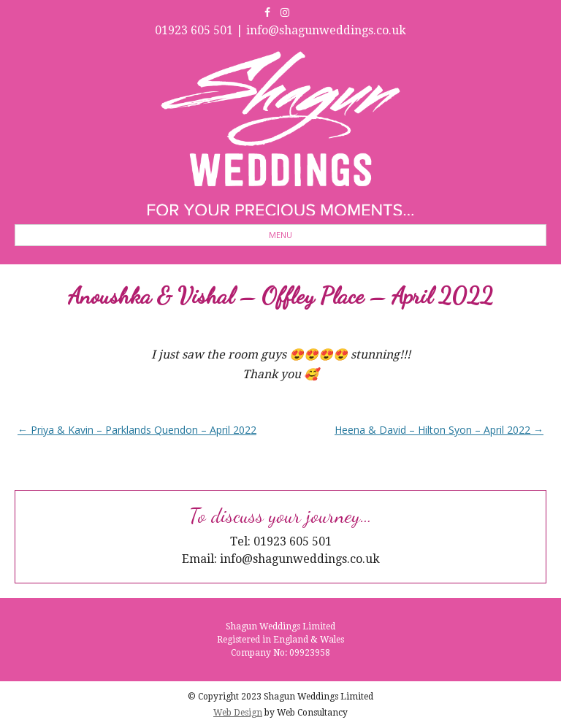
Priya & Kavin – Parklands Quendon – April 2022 (137, 430)
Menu (280, 235)
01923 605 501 (194, 30)
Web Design (238, 713)
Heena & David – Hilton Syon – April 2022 (439, 430)
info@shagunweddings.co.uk (326, 30)
